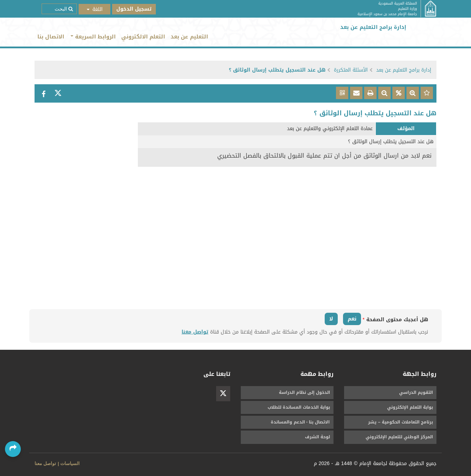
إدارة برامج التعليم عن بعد (404, 70)
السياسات (70, 463)
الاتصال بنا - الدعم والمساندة (300, 422)
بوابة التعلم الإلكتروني (410, 407)
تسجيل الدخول (134, 9)
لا (331, 319)
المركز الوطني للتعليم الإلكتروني (399, 437)
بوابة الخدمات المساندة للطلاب (299, 407)
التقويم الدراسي (416, 392)
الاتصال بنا (51, 37)
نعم (352, 319)
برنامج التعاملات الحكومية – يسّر (400, 422)
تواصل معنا (195, 332)
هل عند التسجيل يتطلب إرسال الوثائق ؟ (277, 70)
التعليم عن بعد (189, 37)
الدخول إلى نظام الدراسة (304, 392)
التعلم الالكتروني (143, 37)
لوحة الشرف (317, 437)
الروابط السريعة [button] (93, 37)
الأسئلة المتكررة (351, 70)
